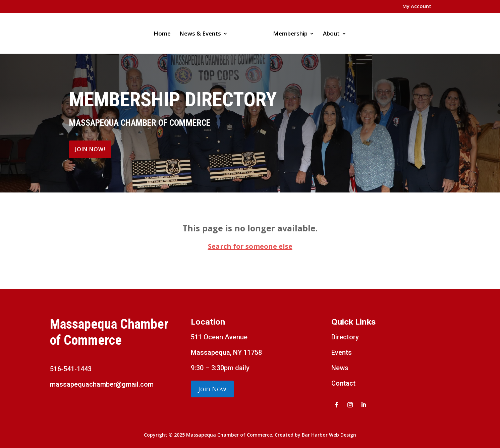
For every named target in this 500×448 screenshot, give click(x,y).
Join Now (212, 389)
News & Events (200, 34)
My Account (417, 7)
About (331, 34)
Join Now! (90, 149)
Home (162, 34)
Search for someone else (250, 246)
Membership (290, 34)
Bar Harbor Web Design (329, 435)
